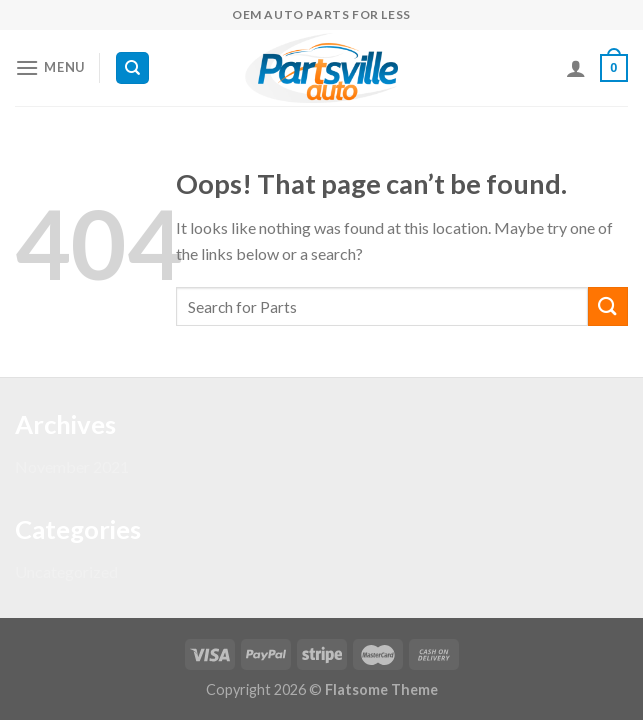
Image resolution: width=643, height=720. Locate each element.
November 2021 (72, 466)
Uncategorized (66, 571)
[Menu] (50, 67)
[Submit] (608, 306)
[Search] (132, 68)
